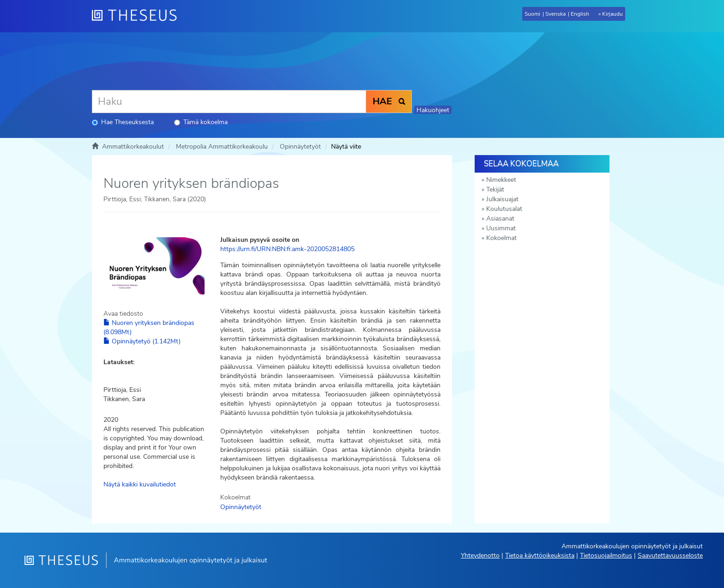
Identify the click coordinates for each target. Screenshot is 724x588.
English (580, 14)
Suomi (532, 14)
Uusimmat (501, 228)
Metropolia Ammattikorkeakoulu (222, 147)
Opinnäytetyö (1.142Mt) (142, 341)
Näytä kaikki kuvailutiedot (140, 484)
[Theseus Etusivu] (138, 16)
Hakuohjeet (433, 110)
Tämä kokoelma (201, 122)
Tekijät (495, 189)
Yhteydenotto (480, 555)
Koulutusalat (504, 209)
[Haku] (229, 102)
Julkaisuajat (502, 199)
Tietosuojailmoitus (606, 555)
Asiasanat (500, 219)
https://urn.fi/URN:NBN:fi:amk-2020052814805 (287, 249)
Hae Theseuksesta (123, 122)
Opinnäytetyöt (300, 147)
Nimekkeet (501, 180)
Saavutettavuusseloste (670, 555)
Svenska (555, 14)
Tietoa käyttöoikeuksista (540, 555)
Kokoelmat (501, 238)
